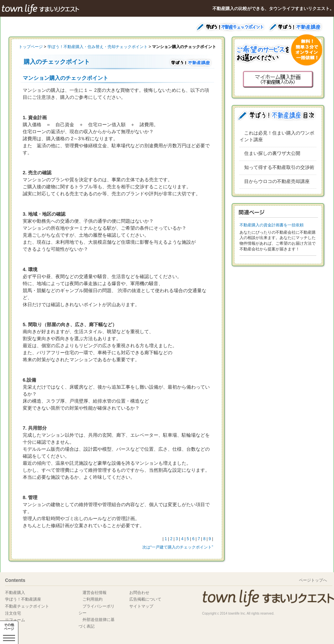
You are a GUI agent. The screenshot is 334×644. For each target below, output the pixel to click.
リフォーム (15, 620)
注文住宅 (13, 613)
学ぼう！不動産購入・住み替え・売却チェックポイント (98, 47)
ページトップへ (313, 580)
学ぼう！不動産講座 (23, 599)
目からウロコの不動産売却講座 (277, 181)
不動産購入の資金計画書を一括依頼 (272, 225)
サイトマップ (141, 606)
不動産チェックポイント (27, 606)
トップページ (31, 47)
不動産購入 (15, 593)
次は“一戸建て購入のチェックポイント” (178, 547)
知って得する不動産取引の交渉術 (279, 167)
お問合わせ (139, 593)
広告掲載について (145, 599)
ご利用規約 (93, 599)
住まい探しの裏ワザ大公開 (272, 153)
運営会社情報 (95, 593)
